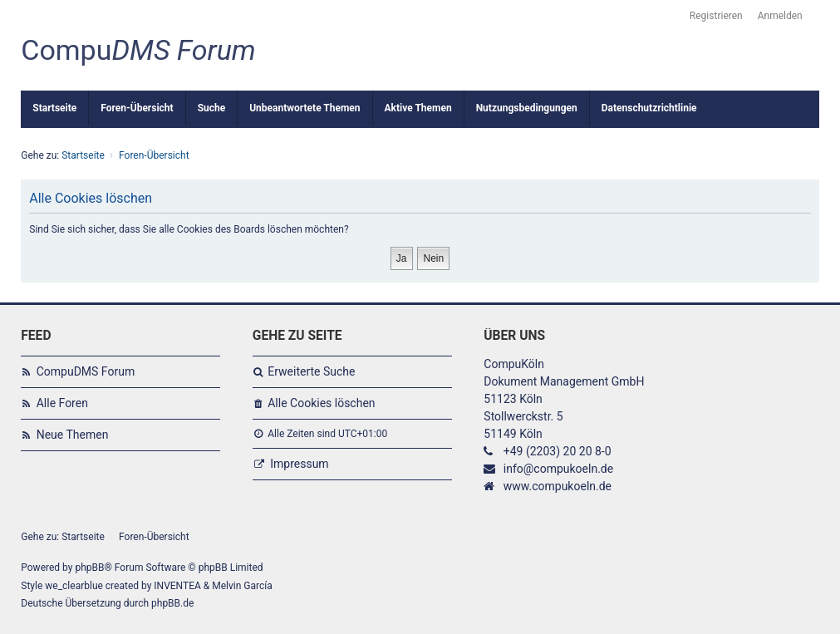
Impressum (299, 464)
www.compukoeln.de (558, 486)
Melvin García (242, 586)
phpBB (89, 568)
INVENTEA (177, 586)
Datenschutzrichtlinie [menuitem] (649, 108)
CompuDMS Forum (86, 371)
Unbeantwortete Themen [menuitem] (305, 108)
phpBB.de (172, 603)
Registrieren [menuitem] (716, 16)
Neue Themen (73, 435)
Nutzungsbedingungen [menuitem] (527, 108)
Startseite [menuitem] (54, 108)
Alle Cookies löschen (321, 403)
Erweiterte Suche (311, 371)
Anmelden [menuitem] (780, 16)
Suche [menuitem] (212, 108)
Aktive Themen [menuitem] (418, 108)
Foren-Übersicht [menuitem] (137, 108)
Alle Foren (62, 403)
